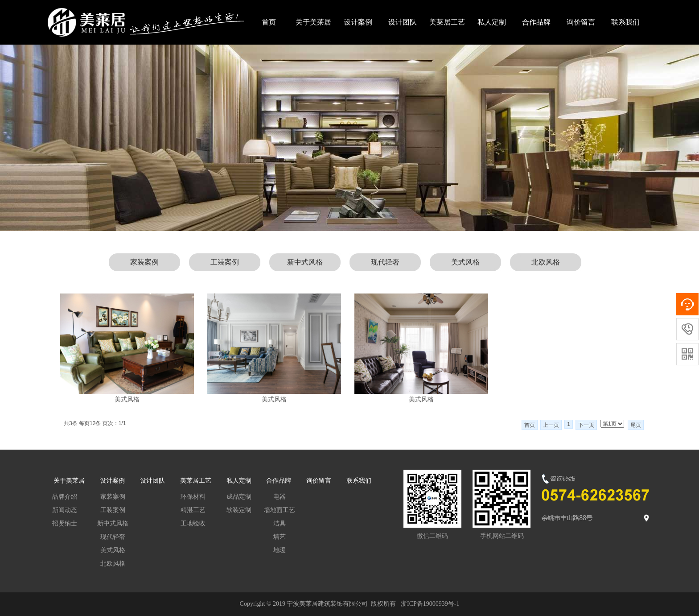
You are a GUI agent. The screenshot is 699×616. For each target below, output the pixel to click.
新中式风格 (305, 262)
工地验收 (193, 523)
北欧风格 (546, 262)
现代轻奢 (385, 262)
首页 (269, 22)
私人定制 (492, 22)
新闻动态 (65, 510)
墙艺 (280, 537)
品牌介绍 (65, 496)
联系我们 (625, 22)
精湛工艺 (193, 510)
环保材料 (193, 496)
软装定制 (239, 510)
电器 (280, 496)
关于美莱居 (313, 22)
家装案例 (144, 262)
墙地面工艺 (280, 510)
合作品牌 (536, 22)
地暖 (280, 550)
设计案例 (358, 22)
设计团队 (403, 22)
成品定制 (239, 496)
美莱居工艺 (447, 22)
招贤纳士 (65, 523)
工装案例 (225, 262)
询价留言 (581, 22)
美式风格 (465, 262)
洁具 (280, 523)
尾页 (636, 425)
